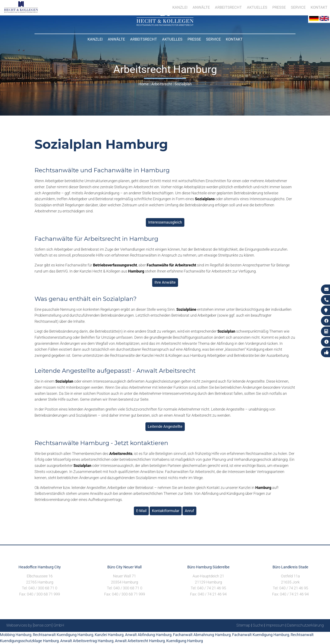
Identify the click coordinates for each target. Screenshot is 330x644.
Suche (258, 625)
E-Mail (141, 511)
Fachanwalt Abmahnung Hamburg (202, 635)
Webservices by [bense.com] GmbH (35, 625)
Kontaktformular (166, 511)
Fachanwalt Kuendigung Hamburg (261, 635)
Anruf (189, 511)
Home (144, 84)
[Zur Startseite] (165, 24)
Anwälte (116, 39)
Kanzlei (95, 39)
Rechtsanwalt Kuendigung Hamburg (63, 635)
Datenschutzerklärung (305, 625)
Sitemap (243, 625)
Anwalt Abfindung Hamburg (148, 635)
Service (213, 39)
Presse (194, 39)
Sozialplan (183, 84)
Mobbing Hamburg (16, 635)
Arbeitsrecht (144, 39)
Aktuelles (172, 39)
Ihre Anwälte (165, 282)
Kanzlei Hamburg (109, 635)
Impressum (275, 625)
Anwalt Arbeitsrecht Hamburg (140, 641)
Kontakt (234, 39)
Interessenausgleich (165, 222)
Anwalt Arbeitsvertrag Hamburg (87, 641)
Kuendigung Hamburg (185, 641)
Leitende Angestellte (165, 426)
